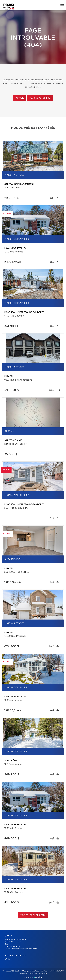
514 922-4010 (14, 946)
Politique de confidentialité (41, 972)
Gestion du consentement (38, 974)
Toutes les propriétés (33, 915)
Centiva (38, 977)
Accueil (20, 98)
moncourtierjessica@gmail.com (24, 949)
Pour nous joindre (40, 98)
